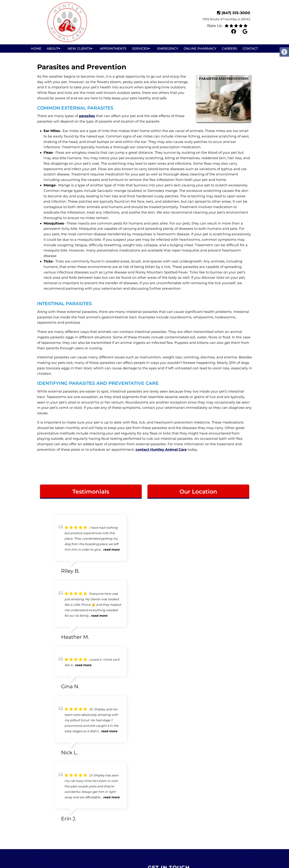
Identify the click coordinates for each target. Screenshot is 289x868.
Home (36, 49)
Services (140, 49)
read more (111, 550)
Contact (250, 49)
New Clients (79, 49)
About (53, 49)
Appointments (113, 49)
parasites (87, 116)
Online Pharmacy (200, 49)
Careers (230, 49)
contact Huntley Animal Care (161, 450)
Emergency (168, 49)
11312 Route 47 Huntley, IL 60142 (226, 19)
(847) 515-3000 (236, 13)
